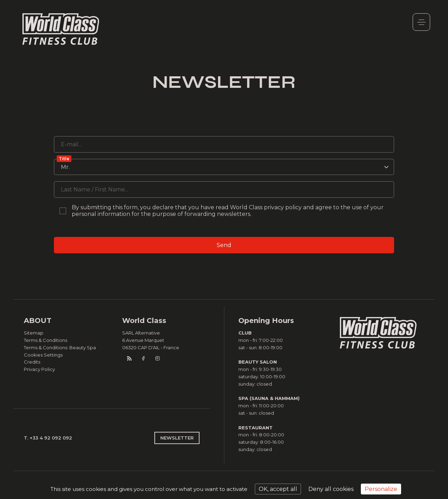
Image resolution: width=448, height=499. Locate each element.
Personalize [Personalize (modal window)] (381, 489)
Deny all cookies (331, 489)
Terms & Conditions (45, 340)
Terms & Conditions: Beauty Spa (60, 347)
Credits (32, 362)
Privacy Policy (39, 369)
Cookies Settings (43, 355)
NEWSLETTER (177, 438)
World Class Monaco (61, 29)
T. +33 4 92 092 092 (48, 438)
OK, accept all (278, 489)
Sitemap (34, 333)
